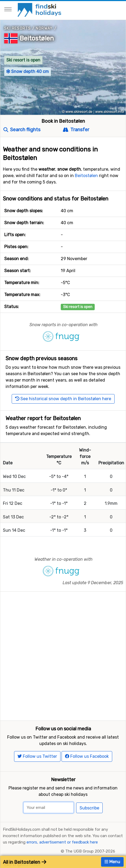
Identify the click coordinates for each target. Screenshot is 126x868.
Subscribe (89, 808)
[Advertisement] (63, 655)
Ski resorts (18, 28)
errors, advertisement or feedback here (62, 842)
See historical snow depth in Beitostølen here (63, 399)
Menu (112, 862)
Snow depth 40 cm (28, 71)
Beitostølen (37, 38)
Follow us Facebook (87, 756)
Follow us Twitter (37, 756)
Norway (44, 28)
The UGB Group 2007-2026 (90, 851)
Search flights (22, 130)
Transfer (76, 130)
